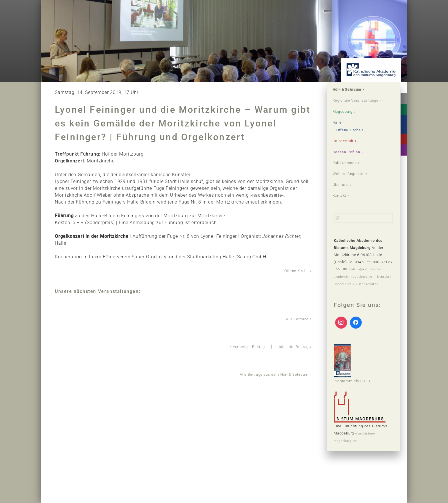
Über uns (344, 196)
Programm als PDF (355, 382)
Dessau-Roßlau (350, 162)
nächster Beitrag (290, 346)
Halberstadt (347, 150)
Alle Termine (295, 318)
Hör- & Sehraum (352, 90)
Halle (339, 131)
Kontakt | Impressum (353, 295)
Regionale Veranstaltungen (352, 105)
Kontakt (342, 207)
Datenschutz (345, 302)
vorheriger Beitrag (238, 346)
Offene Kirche (294, 270)
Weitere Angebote (353, 185)
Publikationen (349, 173)
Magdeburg (346, 120)
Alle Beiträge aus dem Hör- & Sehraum (266, 373)
